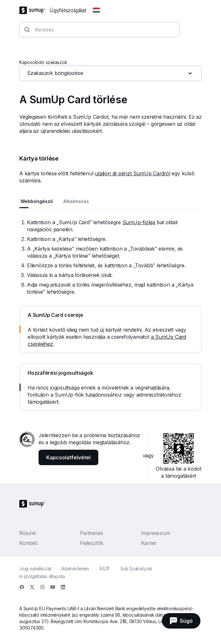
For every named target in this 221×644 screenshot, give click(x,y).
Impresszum (156, 533)
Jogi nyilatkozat (35, 569)
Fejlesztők (92, 543)
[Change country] (96, 10)
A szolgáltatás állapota (42, 576)
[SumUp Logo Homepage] (34, 10)
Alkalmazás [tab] (76, 201)
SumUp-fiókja (139, 222)
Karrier (149, 543)
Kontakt (28, 543)
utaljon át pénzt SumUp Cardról (132, 173)
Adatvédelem (75, 569)
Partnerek (91, 533)
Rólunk (28, 533)
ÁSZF (105, 569)
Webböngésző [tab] (37, 201)
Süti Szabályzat (136, 569)
